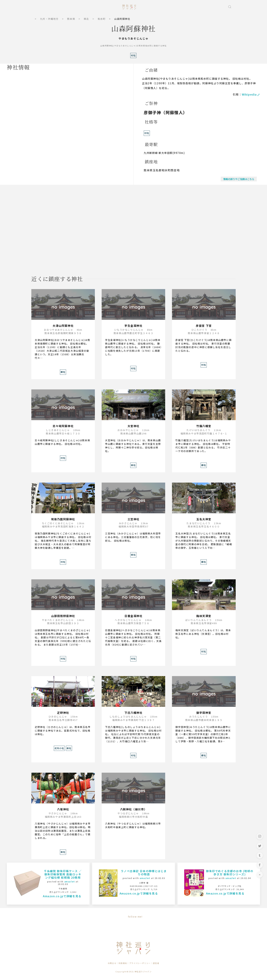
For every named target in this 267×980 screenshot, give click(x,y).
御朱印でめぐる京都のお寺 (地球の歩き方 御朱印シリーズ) (230, 873)
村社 (147, 133)
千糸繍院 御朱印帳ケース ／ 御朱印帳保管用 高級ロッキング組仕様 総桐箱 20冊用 (63, 874)
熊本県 (71, 19)
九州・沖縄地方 (49, 19)
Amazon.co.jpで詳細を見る (62, 896)
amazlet (70, 881)
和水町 (102, 19)
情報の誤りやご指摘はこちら (239, 179)
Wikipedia (251, 94)
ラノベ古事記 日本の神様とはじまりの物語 (144, 873)
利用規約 (123, 963)
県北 (86, 19)
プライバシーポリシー (140, 963)
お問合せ (112, 963)
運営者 (156, 963)
